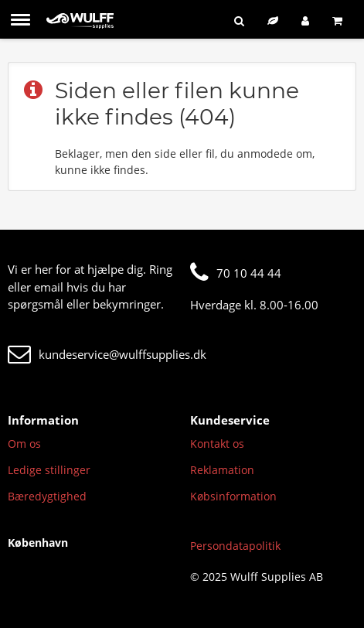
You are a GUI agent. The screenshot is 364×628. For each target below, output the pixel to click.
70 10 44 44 (236, 273)
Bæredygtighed (47, 496)
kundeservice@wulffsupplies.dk (107, 354)
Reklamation (222, 470)
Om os (24, 444)
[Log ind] (305, 20)
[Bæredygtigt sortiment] (273, 20)
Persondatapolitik (235, 546)
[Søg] (239, 20)
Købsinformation (233, 496)
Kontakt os (217, 444)
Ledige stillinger (49, 470)
